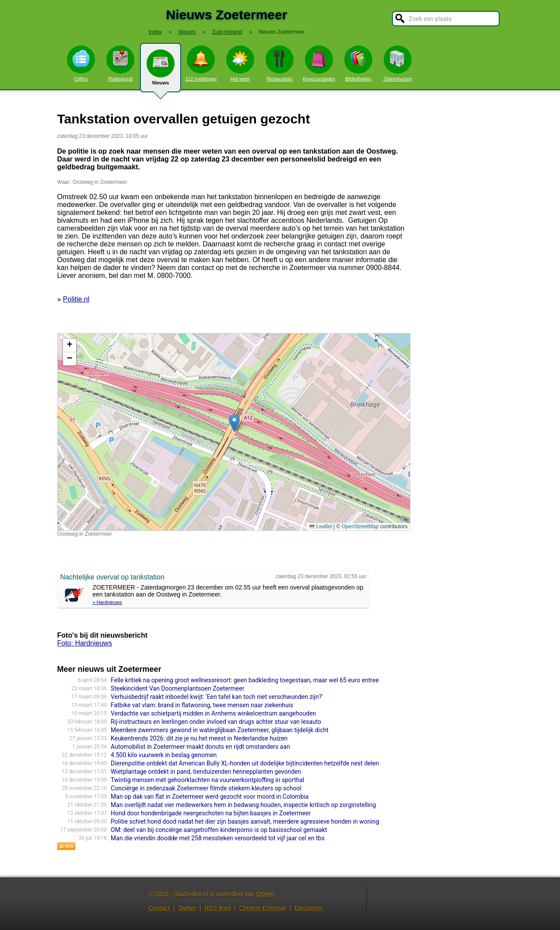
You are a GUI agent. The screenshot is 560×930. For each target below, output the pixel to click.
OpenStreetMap (360, 526)
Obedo (266, 894)
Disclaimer (309, 908)
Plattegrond (120, 63)
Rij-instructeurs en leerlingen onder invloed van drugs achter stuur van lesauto (216, 722)
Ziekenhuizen (397, 63)
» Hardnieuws (107, 602)
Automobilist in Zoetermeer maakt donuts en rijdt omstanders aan (200, 747)
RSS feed (217, 908)
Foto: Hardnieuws (85, 643)
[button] (234, 423)
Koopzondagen (319, 63)
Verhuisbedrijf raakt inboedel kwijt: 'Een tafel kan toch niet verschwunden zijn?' (217, 697)
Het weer (240, 63)
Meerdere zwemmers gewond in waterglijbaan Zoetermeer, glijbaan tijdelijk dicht (220, 730)
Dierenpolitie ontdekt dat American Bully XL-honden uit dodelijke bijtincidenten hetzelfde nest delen (245, 763)
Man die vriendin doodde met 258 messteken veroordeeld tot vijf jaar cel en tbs (218, 838)
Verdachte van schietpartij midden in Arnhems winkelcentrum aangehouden (213, 713)
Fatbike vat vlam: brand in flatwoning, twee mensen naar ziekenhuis (202, 705)
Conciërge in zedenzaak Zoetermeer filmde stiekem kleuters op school (206, 788)
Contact (159, 908)
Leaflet (320, 526)
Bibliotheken (358, 63)
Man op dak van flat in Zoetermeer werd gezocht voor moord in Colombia (210, 797)
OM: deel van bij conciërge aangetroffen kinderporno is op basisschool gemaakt (219, 830)
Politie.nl (76, 299)
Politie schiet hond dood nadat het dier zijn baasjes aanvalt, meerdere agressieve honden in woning (245, 821)
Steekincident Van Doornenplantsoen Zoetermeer (177, 688)
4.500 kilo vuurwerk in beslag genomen (164, 755)
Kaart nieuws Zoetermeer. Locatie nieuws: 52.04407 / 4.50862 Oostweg (233, 432)
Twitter (187, 908)
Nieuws (161, 71)
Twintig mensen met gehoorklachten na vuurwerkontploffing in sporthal (207, 780)
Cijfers (81, 63)
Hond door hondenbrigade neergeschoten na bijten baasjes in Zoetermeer (211, 813)
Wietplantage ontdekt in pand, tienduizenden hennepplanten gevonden (206, 772)
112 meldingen (201, 63)
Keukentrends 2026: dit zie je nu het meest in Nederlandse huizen (199, 738)
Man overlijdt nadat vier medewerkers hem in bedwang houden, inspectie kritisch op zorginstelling (243, 805)
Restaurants (280, 63)
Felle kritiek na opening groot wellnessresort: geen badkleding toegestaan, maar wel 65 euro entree (245, 680)
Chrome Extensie (262, 908)
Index (155, 32)
